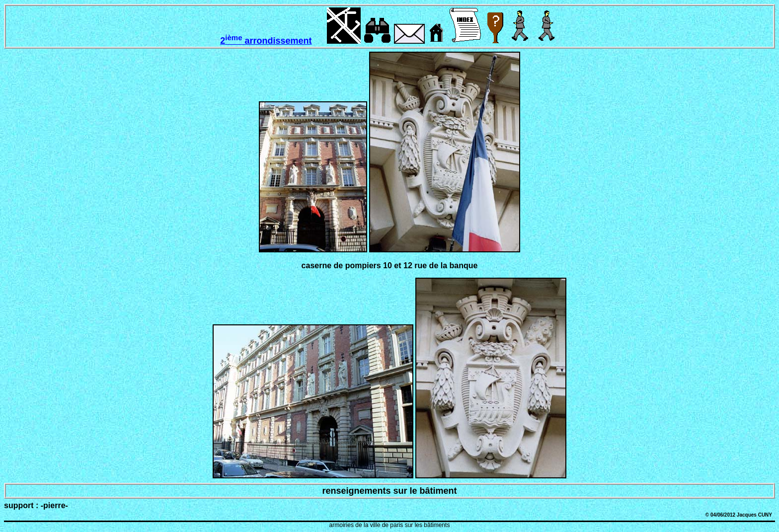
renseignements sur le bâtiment (389, 491)
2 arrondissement (266, 41)
